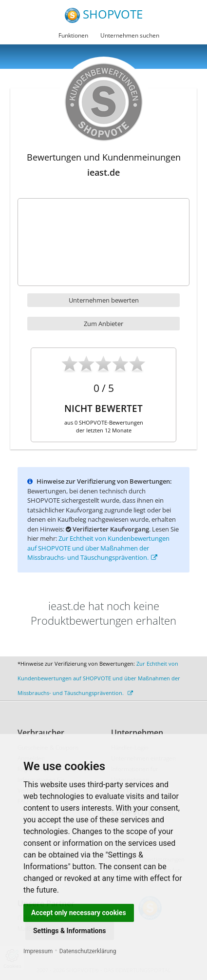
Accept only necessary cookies (79, 913)
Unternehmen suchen (130, 35)
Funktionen (73, 35)
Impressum (38, 951)
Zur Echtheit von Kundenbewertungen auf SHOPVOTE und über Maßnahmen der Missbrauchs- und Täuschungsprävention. (98, 548)
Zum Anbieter (103, 324)
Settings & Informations (70, 931)
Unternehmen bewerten (104, 300)
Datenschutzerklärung (88, 951)
